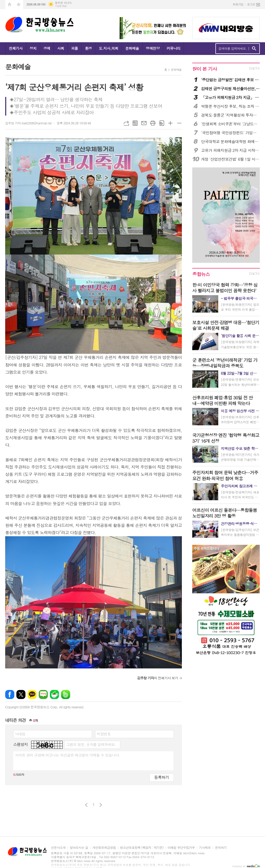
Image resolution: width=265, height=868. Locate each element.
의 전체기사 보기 (158, 678)
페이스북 (10, 694)
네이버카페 (54, 694)
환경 (88, 48)
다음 (101, 805)
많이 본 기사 (204, 69)
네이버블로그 (43, 694)
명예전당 (153, 48)
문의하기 (221, 848)
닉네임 (20, 734)
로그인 (251, 4)
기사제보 (205, 848)
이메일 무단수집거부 (181, 848)
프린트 (153, 123)
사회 (61, 48)
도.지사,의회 (108, 48)
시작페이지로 (10, 5)
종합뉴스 (201, 274)
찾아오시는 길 (79, 848)
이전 (86, 805)
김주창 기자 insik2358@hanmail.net (28, 123)
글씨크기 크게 (170, 123)
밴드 (66, 694)
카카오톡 (32, 694)
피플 (75, 48)
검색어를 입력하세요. (233, 48)
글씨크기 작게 (179, 123)
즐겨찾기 (19, 5)
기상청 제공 (61, 6)
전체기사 (16, 48)
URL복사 (126, 123)
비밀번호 (104, 734)
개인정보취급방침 (104, 848)
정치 (33, 48)
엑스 (21, 694)
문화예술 (132, 48)
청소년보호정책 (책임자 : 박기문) (142, 848)
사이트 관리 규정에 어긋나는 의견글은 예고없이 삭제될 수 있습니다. (68, 755)
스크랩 (162, 123)
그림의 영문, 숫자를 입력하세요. (91, 744)
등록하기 (162, 777)
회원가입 (238, 4)
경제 (47, 48)
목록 (135, 123)
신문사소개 (58, 848)
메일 (144, 123)
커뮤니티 (173, 48)
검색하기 (254, 49)
